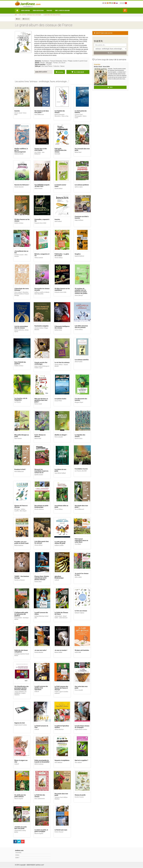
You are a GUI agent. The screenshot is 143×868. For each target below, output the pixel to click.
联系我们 (17, 855)
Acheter (60, 72)
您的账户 (17, 858)
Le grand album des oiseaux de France (52, 15)
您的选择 (123, 3)
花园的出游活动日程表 (38, 11)
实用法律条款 (18, 853)
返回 (18, 19)
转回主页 (26, 19)
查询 (110, 53)
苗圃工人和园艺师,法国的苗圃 (62, 11)
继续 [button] (110, 87)
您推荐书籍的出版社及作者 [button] (104, 33)
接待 (16, 15)
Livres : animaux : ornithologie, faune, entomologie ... (30, 15)
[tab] (42, 82)
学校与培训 (49, 11)
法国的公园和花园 (25, 11)
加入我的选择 (78, 72)
